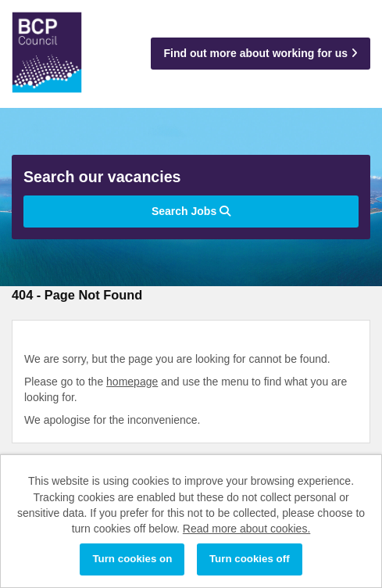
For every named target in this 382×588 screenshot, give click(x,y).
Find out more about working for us (261, 53)
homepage (132, 382)
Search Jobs (191, 211)
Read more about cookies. (246, 529)
